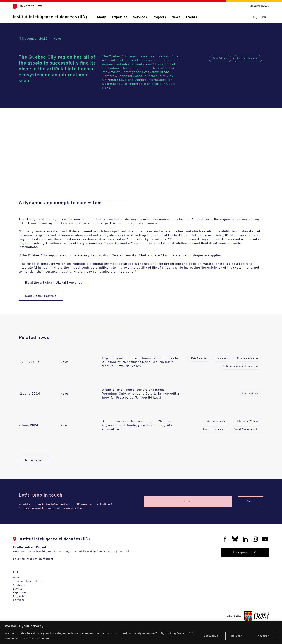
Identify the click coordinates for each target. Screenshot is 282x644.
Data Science (220, 58)
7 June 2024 (28, 425)
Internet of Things (248, 421)
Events (192, 17)
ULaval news (259, 6)
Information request (39, 559)
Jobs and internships (27, 582)
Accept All (264, 636)
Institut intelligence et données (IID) (50, 17)
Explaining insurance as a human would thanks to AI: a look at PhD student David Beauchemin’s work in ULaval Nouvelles (140, 362)
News (176, 17)
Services (140, 17)
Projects (159, 17)
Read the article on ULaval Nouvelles (54, 283)
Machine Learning (248, 58)
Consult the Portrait (41, 296)
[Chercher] (255, 17)
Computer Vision (217, 421)
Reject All (238, 636)
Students (19, 585)
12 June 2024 (29, 394)
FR (264, 18)
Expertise (120, 17)
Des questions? (245, 552)
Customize (211, 636)
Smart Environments (246, 429)
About (101, 17)
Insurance (222, 358)
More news (33, 461)
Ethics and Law (249, 394)
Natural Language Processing (241, 366)
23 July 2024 (29, 362)
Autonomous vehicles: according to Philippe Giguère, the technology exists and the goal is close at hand (138, 425)
